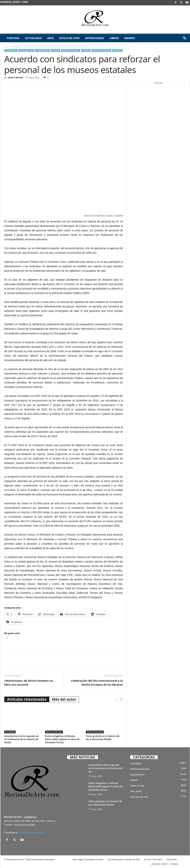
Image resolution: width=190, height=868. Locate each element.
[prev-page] (117, 699)
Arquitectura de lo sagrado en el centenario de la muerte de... (106, 768)
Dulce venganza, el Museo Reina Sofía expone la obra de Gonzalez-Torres (62, 739)
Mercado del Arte (71, 50)
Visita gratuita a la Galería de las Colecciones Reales (103, 738)
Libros (114, 38)
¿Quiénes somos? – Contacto (165, 864)
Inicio (7, 47)
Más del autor (64, 699)
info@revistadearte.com (32, 833)
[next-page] (121, 699)
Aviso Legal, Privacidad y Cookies (88, 859)
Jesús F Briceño (16, 77)
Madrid (130, 38)
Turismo (117, 50)
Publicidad (172, 859)
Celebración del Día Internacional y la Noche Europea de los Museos (97, 683)
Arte (50, 38)
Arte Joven (136, 791)
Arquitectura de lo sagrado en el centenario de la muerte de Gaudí (22, 739)
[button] (184, 38)
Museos (86, 50)
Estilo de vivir (69, 38)
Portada (13, 38)
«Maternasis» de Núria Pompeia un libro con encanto (29, 683)
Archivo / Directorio (153, 859)
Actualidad (33, 38)
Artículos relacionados (27, 699)
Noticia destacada (101, 50)
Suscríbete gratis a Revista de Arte (124, 859)
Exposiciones (95, 38)
